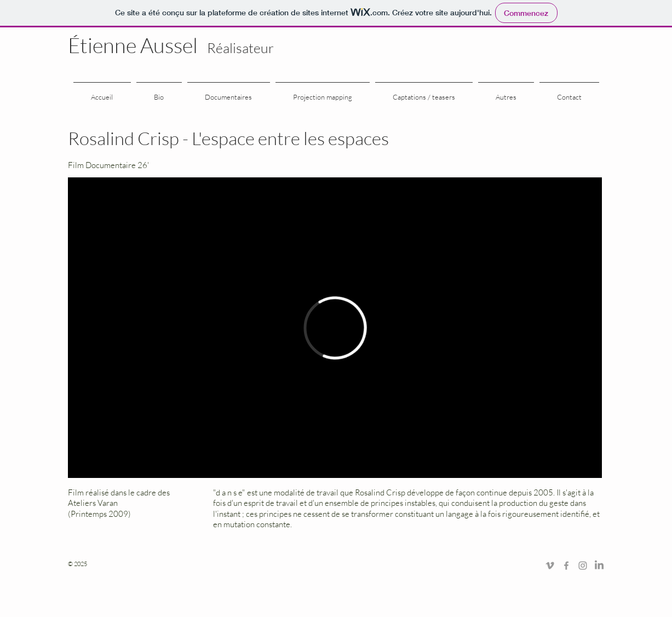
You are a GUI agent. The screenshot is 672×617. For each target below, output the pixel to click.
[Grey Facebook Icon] (566, 566)
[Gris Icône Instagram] (583, 566)
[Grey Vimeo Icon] (550, 566)
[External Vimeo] (335, 328)
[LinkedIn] (599, 566)
